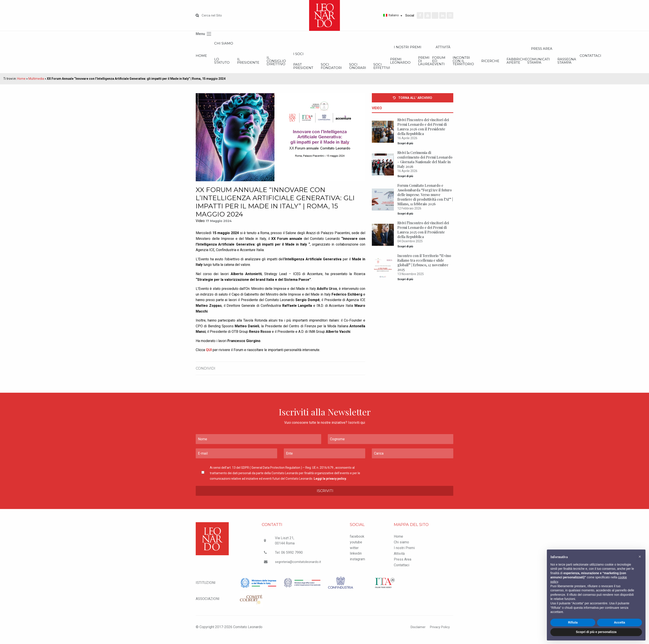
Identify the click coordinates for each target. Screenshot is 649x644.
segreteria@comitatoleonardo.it (299, 567)
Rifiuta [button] (573, 622)
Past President (368, 71)
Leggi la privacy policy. (330, 484)
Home (202, 58)
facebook (357, 542)
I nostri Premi (530, 49)
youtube (356, 548)
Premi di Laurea (555, 65)
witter (354, 553)
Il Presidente (281, 65)
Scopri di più (405, 149)
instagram (357, 565)
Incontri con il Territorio (610, 65)
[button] (640, 557)
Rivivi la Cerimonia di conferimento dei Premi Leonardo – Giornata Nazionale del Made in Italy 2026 (425, 165)
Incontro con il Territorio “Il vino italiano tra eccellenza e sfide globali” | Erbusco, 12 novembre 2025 (424, 268)
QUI (209, 356)
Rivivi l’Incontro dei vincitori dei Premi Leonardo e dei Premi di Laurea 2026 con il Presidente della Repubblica (423, 132)
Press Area (403, 565)
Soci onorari (454, 71)
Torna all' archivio (413, 103)
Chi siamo (239, 44)
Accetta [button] (620, 622)
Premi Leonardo (515, 65)
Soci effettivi (495, 71)
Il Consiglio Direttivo (325, 65)
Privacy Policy (439, 632)
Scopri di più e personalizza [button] (596, 632)
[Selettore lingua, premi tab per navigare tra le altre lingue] (377, 15)
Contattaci (402, 571)
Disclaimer (415, 632)
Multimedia (36, 84)
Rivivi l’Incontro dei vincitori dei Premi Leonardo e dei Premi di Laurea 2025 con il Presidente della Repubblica (423, 235)
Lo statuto (238, 65)
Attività (399, 559)
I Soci (363, 57)
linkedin (356, 559)
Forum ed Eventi (569, 65)
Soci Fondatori (412, 71)
